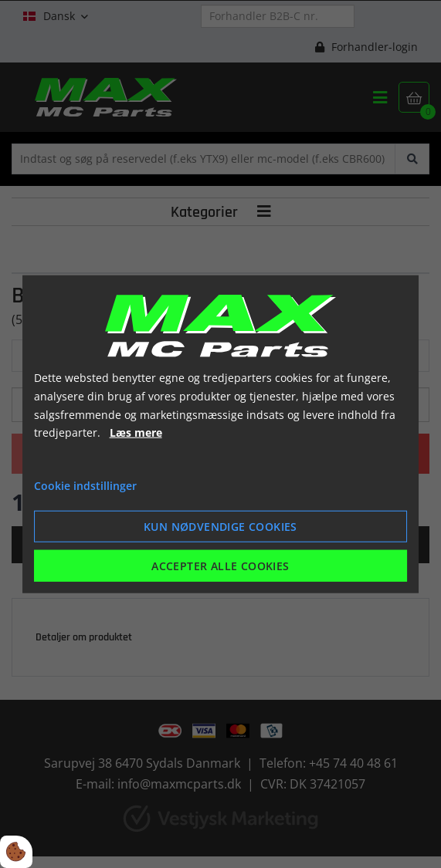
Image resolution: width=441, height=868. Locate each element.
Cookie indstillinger (85, 486)
